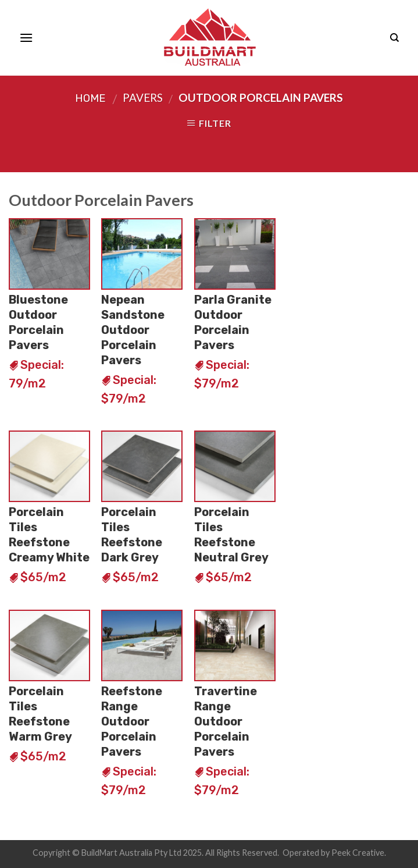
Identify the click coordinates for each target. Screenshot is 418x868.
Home (90, 98)
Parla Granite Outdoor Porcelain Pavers (233, 322)
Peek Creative (358, 853)
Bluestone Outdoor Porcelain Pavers (38, 322)
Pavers (143, 97)
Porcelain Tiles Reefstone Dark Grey (132, 535)
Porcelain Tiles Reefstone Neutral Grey (231, 535)
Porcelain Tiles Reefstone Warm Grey (40, 714)
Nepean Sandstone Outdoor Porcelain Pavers (133, 330)
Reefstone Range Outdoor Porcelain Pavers (132, 721)
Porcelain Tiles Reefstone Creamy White (49, 535)
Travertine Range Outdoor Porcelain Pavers (226, 721)
